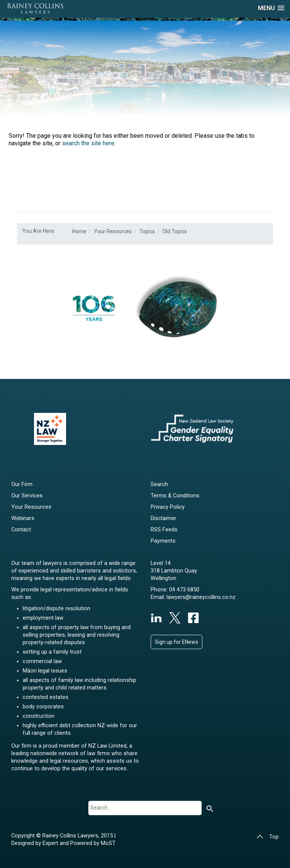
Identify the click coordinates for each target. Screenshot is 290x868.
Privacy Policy (168, 507)
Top (268, 837)
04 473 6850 (184, 590)
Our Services (27, 496)
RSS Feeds (164, 530)
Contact (21, 530)
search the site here (88, 143)
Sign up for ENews (177, 642)
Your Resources (31, 507)
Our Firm (22, 484)
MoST (108, 843)
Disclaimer (164, 518)
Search (159, 484)
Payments (163, 541)
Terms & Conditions (175, 496)
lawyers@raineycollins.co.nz (201, 597)
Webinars (23, 518)
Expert (51, 843)
